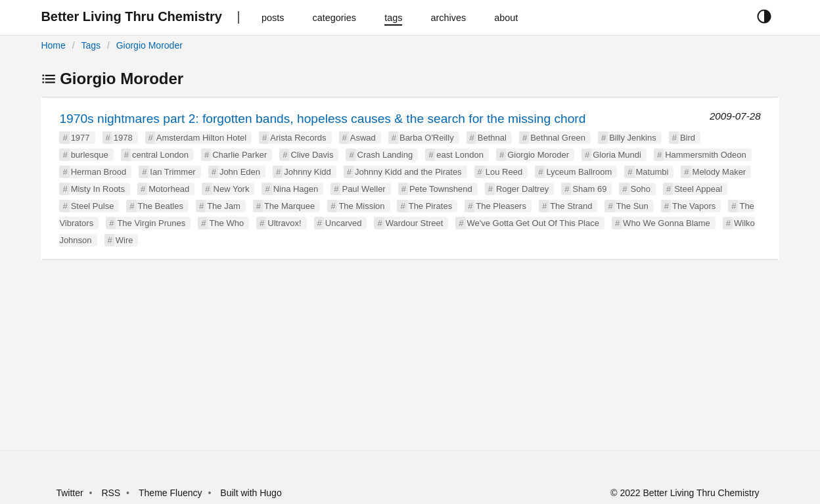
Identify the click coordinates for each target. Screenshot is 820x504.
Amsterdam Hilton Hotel (201, 138)
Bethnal (492, 138)
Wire (125, 240)
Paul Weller (363, 189)
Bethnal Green (558, 138)
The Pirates (430, 206)
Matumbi (652, 172)
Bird (688, 138)
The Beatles (161, 206)
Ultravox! (284, 223)
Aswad (363, 138)
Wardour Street (415, 223)
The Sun (632, 206)
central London (160, 155)
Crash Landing (385, 155)
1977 (80, 138)
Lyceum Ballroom (579, 172)
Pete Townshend (441, 189)
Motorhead (169, 189)
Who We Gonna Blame (667, 223)
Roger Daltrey (522, 189)
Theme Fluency (171, 493)
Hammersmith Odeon (706, 155)
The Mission (361, 206)
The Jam (224, 206)
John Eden (240, 172)
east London (460, 155)
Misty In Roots (98, 189)
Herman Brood (99, 172)
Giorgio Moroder (149, 45)
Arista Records (298, 138)
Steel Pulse (93, 206)
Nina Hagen (296, 189)
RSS (111, 493)
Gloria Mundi (617, 155)
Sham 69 (589, 189)
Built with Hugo (251, 493)
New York (232, 189)
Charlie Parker (239, 155)
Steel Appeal (698, 189)
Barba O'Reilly (427, 138)
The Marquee (289, 206)
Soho (641, 189)
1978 (123, 138)
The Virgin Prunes (151, 223)
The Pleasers (501, 206)
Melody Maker (719, 172)
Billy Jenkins (633, 138)
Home (53, 45)
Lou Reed (504, 172)
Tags (91, 45)
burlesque (90, 155)
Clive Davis (312, 155)
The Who (226, 223)
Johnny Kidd (307, 172)
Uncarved (344, 223)
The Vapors (694, 206)
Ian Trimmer (172, 172)
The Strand (571, 206)
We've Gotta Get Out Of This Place (533, 223)
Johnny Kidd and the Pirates (408, 172)
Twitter (69, 493)
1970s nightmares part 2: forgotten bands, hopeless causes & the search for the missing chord (322, 119)
